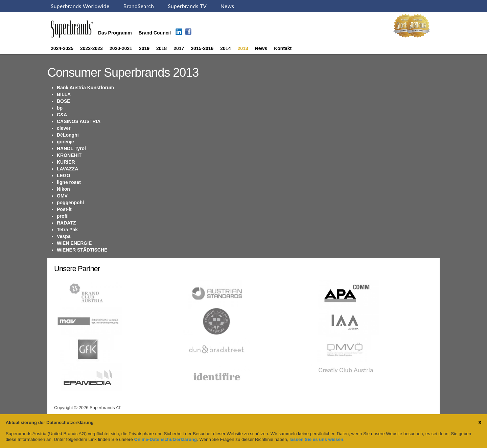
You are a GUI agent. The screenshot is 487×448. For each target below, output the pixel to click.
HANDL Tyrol (71, 148)
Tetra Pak (67, 230)
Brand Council (155, 33)
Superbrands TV (187, 6)
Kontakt (283, 48)
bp (60, 108)
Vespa (64, 236)
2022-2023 (91, 48)
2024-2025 (62, 48)
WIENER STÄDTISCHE (82, 250)
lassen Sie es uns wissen (316, 439)
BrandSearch (138, 6)
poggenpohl (70, 203)
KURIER (66, 162)
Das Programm (115, 33)
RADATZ (66, 223)
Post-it (64, 209)
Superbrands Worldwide (80, 6)
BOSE (64, 101)
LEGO (64, 175)
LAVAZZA (67, 169)
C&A (62, 115)
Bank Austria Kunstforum (85, 88)
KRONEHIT (69, 155)
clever (64, 128)
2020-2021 (121, 48)
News (227, 6)
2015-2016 (202, 48)
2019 (144, 48)
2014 (225, 48)
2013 (243, 48)
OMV (62, 196)
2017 (179, 48)
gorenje (65, 142)
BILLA (64, 94)
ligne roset (69, 182)
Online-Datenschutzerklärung (166, 439)
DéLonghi (68, 135)
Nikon (63, 189)
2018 (161, 48)
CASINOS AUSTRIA (79, 121)
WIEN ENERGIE (74, 243)
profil (63, 216)
